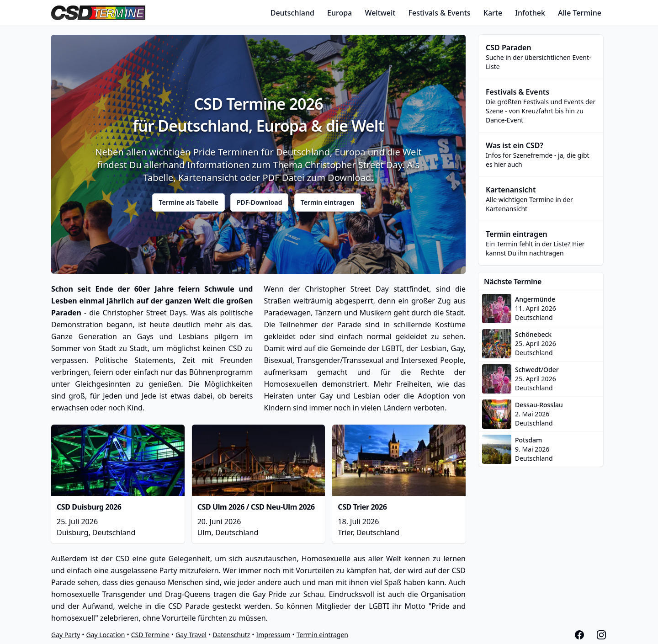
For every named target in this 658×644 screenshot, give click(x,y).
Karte (493, 13)
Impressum (273, 635)
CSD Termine (150, 635)
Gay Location (105, 635)
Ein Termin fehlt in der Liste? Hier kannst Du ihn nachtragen (541, 243)
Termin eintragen (328, 202)
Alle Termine (580, 13)
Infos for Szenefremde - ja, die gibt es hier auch (541, 154)
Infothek (530, 13)
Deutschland (292, 13)
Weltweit (380, 13)
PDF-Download (260, 202)
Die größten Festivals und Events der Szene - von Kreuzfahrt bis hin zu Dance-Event (541, 105)
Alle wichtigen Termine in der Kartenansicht (541, 199)
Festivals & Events (440, 13)
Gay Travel (191, 635)
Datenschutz (231, 635)
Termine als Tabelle (188, 202)
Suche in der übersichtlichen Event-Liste (541, 56)
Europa (340, 13)
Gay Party (66, 635)
